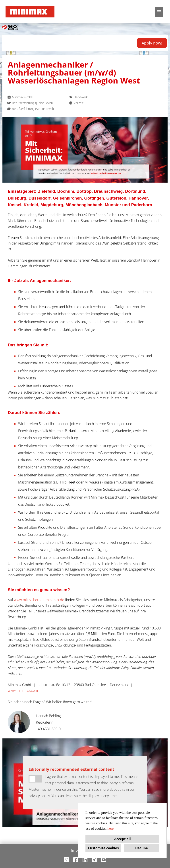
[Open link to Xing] (94, 860)
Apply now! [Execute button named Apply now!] (152, 43)
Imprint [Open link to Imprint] (77, 850)
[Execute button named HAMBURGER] (159, 12)
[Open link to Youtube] (104, 860)
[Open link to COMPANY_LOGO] (30, 12)
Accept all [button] (123, 839)
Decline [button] (142, 848)
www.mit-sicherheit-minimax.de (39, 600)
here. (111, 828)
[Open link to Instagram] (66, 860)
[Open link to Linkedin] (85, 860)
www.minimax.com (23, 690)
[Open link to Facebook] (76, 860)
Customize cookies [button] (103, 848)
